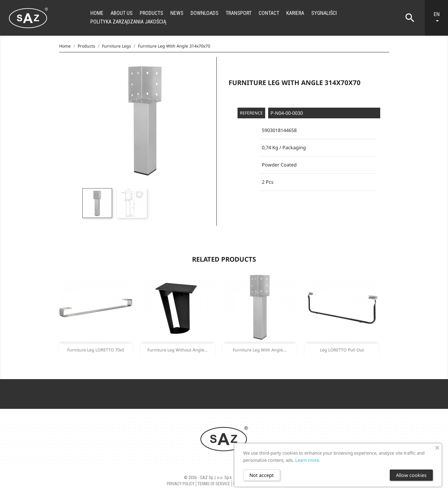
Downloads (205, 13)
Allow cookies (411, 475)
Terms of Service (214, 484)
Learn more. (308, 460)
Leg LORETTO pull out (342, 350)
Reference (251, 113)
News (177, 13)
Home (97, 13)
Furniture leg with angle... (260, 350)
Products (151, 13)
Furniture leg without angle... (178, 350)
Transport (239, 13)
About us (122, 13)
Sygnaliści (324, 13)
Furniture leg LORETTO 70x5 (96, 350)
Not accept (262, 475)
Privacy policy (181, 484)
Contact (269, 13)
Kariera (295, 13)
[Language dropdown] (439, 18)
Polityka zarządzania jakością (128, 22)
